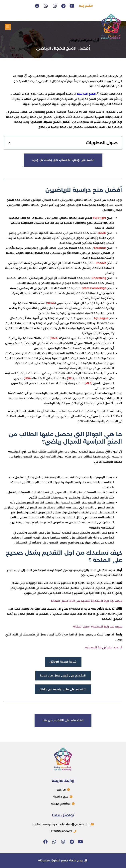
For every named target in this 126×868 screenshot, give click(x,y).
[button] (8, 27)
